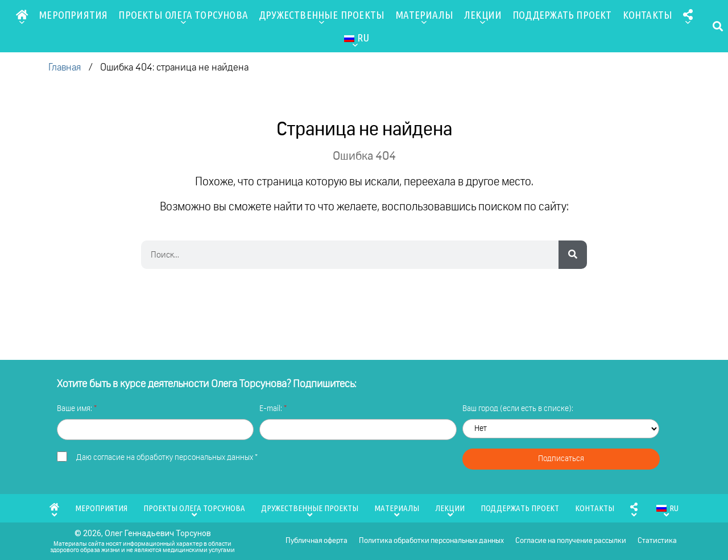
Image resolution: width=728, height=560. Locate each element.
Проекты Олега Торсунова (183, 17)
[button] (718, 26)
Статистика (657, 541)
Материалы (424, 17)
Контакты (648, 15)
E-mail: (272, 409)
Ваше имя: (75, 409)
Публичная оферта (317, 541)
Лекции (483, 17)
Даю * (167, 458)
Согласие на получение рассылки (571, 541)
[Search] (573, 255)
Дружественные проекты (322, 17)
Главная (65, 68)
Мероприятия (73, 15)
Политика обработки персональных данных (431, 541)
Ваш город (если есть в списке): (518, 409)
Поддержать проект (562, 15)
